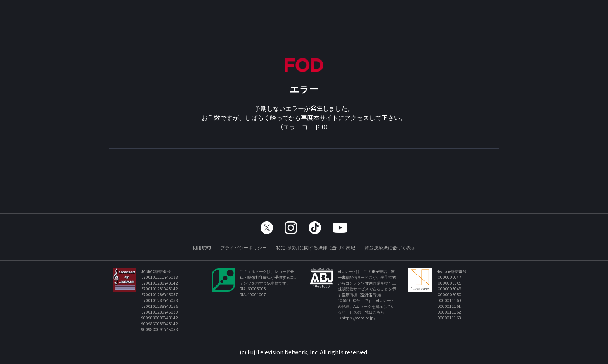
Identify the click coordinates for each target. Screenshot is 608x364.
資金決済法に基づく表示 (390, 247)
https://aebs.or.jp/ (358, 318)
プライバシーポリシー (244, 247)
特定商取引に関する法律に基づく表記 (316, 247)
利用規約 (202, 247)
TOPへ (304, 152)
